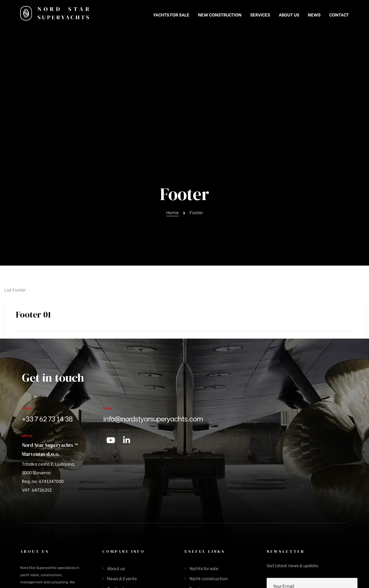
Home (173, 97)
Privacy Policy (313, 537)
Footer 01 (33, 199)
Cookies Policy (283, 537)
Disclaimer (339, 537)
